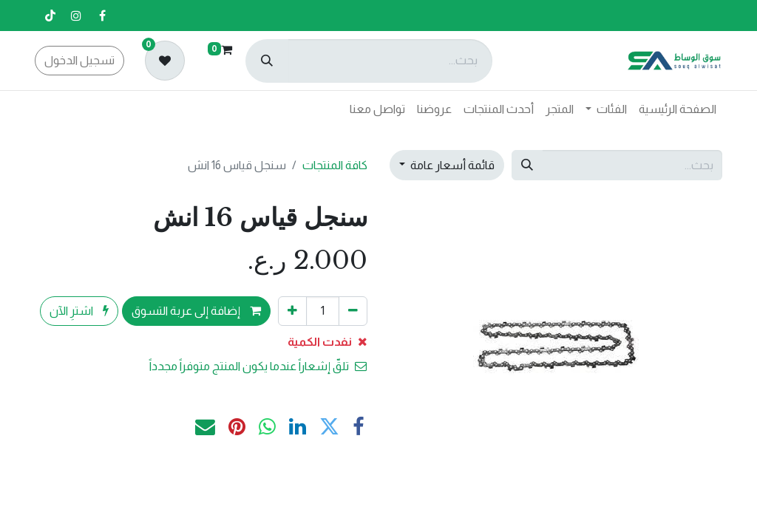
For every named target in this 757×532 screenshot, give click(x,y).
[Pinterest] (237, 427)
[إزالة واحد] (353, 311)
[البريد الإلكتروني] (205, 427)
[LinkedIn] (298, 427)
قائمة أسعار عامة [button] (451, 165)
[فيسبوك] (102, 16)
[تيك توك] (50, 16)
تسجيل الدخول (79, 60)
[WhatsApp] (267, 427)
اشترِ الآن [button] (79, 311)
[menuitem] (678, 109)
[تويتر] (329, 427)
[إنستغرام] (76, 16)
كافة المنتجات (335, 165)
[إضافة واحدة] (292, 311)
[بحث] (267, 61)
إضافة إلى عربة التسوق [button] (196, 311)
